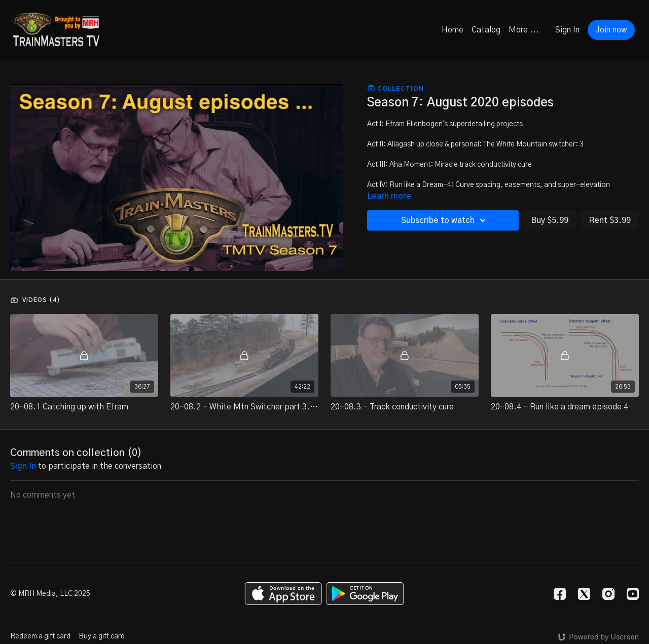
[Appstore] (283, 594)
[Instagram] (608, 594)
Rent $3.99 (610, 220)
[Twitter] (584, 594)
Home (453, 30)
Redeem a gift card (40, 636)
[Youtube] (633, 594)
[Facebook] (560, 594)
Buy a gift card (102, 636)
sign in (23, 466)
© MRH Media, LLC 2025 (50, 594)
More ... (524, 30)
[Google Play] (365, 594)
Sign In (567, 30)
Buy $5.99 (550, 220)
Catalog (486, 30)
